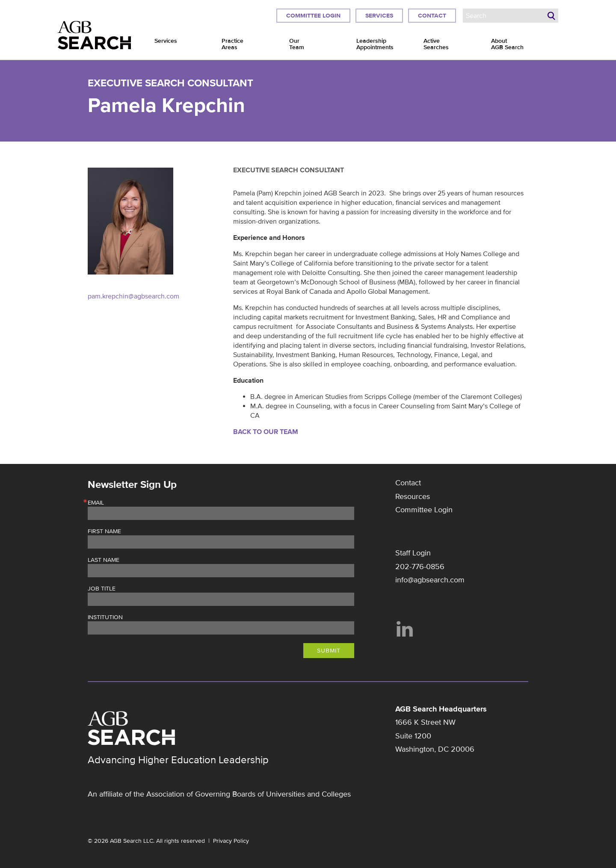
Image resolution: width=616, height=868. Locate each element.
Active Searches (436, 44)
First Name (104, 531)
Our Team (297, 44)
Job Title (102, 589)
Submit (329, 651)
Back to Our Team (266, 432)
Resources (413, 496)
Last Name (104, 560)
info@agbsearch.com (430, 580)
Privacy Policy (231, 841)
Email (96, 503)
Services (379, 16)
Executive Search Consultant (170, 83)
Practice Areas (232, 44)
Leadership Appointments (375, 44)
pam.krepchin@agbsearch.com (133, 296)
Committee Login (313, 16)
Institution (105, 617)
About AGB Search (507, 44)
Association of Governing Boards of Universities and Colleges (249, 794)
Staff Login (413, 553)
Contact (432, 16)
